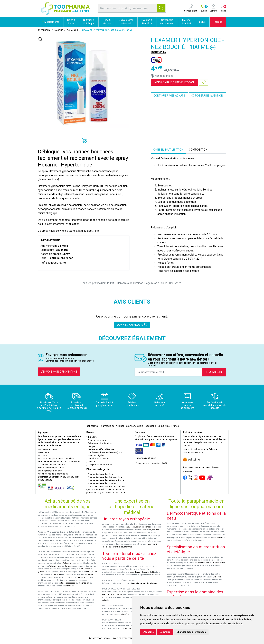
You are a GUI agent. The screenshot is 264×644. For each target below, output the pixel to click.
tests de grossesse (67, 583)
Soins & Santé (71, 22)
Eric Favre (217, 577)
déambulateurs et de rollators (143, 583)
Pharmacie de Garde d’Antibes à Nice (104, 477)
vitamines (69, 586)
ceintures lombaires (145, 527)
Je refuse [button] (165, 632)
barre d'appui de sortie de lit (142, 572)
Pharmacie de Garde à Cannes (101, 483)
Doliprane (67, 563)
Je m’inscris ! (214, 372)
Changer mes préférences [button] (191, 632)
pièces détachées (121, 614)
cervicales (147, 530)
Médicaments (51, 22)
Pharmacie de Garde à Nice (100, 474)
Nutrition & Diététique (89, 22)
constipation (91, 572)
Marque (59, 30)
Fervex (91, 574)
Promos (218, 22)
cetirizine (57, 574)
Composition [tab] (198, 150)
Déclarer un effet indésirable (100, 449)
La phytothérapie (202, 563)
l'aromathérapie (219, 563)
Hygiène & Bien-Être (147, 22)
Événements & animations (99, 443)
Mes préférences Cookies (99, 465)
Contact (42, 456)
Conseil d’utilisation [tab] (168, 150)
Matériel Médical (187, 22)
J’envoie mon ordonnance (59, 372)
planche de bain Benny (112, 594)
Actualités (92, 437)
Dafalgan (69, 566)
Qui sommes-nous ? (48, 449)
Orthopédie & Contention (167, 22)
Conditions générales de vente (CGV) (104, 452)
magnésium (84, 583)
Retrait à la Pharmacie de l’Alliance (200, 449)
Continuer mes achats (169, 96)
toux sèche (86, 569)
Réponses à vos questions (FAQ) (151, 463)
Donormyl (81, 577)
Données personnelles (98, 459)
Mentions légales (95, 456)
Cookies (91, 462)
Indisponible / (175, 82)
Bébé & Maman (107, 22)
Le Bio (202, 22)
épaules (155, 530)
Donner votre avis (132, 325)
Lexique (91, 446)
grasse (41, 572)
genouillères (130, 527)
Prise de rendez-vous (97, 440)
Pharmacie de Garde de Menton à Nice (105, 480)
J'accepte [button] (148, 632)
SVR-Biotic (219, 538)
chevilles (118, 533)
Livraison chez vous (193, 452)
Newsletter (44, 452)
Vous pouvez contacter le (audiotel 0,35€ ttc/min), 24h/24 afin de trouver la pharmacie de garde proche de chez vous (106, 490)
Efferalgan (54, 566)
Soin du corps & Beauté (126, 22)
